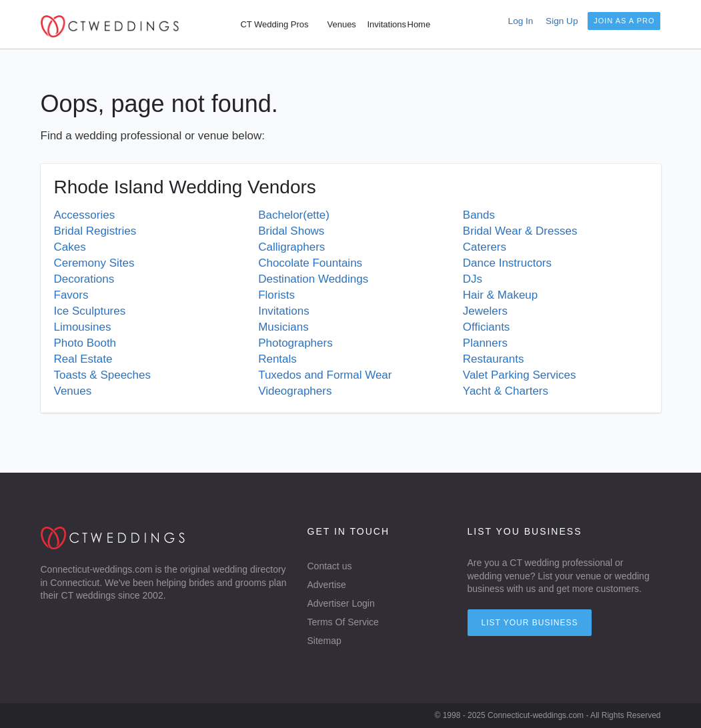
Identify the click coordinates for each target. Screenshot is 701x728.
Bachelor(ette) (294, 215)
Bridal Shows (291, 231)
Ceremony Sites (94, 263)
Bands (479, 215)
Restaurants (494, 359)
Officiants (487, 327)
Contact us (330, 566)
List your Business (530, 623)
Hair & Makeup (500, 295)
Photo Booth (85, 343)
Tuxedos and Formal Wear (325, 375)
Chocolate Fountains (310, 263)
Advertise (327, 585)
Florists (276, 295)
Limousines (83, 327)
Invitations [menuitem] (387, 24)
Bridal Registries (95, 231)
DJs (473, 279)
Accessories (85, 215)
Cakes (70, 247)
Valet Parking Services (520, 375)
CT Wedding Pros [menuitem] (274, 24)
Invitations (284, 311)
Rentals (277, 359)
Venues (73, 391)
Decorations (84, 279)
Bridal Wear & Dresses (520, 231)
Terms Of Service (343, 622)
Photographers (295, 343)
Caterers (485, 247)
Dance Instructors (507, 263)
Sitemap (324, 641)
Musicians (283, 327)
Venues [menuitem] (342, 24)
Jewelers (485, 311)
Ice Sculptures (90, 311)
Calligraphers (291, 247)
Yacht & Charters (506, 391)
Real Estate (83, 359)
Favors (71, 295)
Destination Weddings (313, 279)
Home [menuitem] (419, 24)
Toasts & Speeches (103, 375)
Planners (485, 343)
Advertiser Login (341, 603)
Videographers (295, 391)
